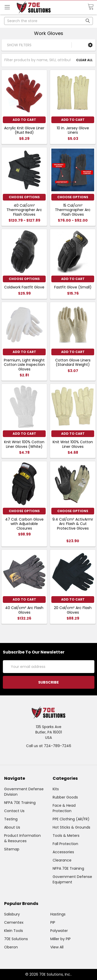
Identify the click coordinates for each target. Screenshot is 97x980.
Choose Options (24, 197)
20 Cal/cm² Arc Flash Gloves (73, 610)
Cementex (14, 922)
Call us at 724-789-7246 (49, 746)
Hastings (58, 914)
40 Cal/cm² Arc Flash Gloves (24, 610)
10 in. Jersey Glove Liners (73, 130)
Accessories (63, 852)
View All (57, 947)
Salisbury (12, 914)
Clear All (84, 60)
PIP (53, 922)
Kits (56, 789)
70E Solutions (16, 939)
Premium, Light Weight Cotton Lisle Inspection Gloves (24, 365)
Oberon (11, 947)
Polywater (59, 931)
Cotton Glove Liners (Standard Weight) (73, 362)
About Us (12, 827)
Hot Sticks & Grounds (71, 827)
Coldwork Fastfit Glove (24, 287)
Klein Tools (14, 931)
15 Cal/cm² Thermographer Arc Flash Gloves (73, 210)
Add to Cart (24, 120)
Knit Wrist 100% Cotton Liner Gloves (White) (24, 444)
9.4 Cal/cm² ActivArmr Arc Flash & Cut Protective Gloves (73, 524)
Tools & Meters (66, 836)
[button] (90, 45)
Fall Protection (65, 844)
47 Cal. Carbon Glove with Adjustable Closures (24, 524)
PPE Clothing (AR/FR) (71, 819)
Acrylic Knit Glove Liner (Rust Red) (24, 130)
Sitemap (12, 849)
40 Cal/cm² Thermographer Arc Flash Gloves (24, 210)
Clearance (62, 860)
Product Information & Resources (22, 838)
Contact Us (14, 811)
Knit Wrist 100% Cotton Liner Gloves (73, 444)
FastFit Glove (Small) (73, 287)
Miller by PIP (60, 939)
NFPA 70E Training (20, 803)
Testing (11, 819)
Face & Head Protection (64, 808)
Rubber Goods (65, 797)
